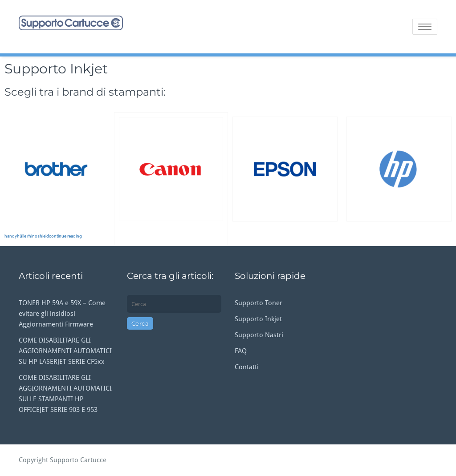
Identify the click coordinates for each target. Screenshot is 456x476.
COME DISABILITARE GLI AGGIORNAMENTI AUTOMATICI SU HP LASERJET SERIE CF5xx (65, 351)
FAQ (241, 351)
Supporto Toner (259, 303)
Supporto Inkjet (258, 319)
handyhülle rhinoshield (27, 236)
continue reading (65, 236)
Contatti (247, 367)
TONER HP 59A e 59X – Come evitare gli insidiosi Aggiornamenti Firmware (62, 314)
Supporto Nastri (259, 335)
